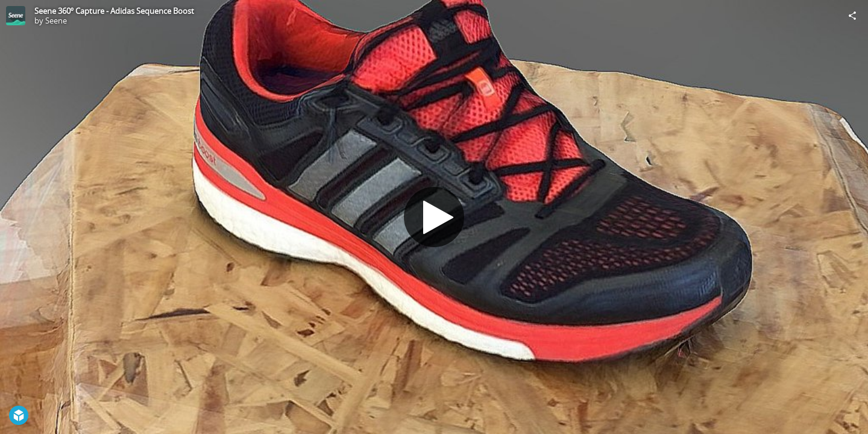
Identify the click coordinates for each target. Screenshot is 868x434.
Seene (56, 20)
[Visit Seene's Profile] (16, 16)
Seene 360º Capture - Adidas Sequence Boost (114, 11)
